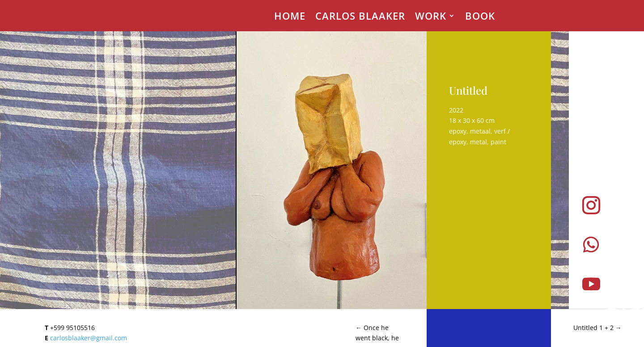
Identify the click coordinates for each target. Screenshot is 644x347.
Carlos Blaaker (360, 17)
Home (290, 17)
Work (431, 17)
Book (480, 17)
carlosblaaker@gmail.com (89, 338)
